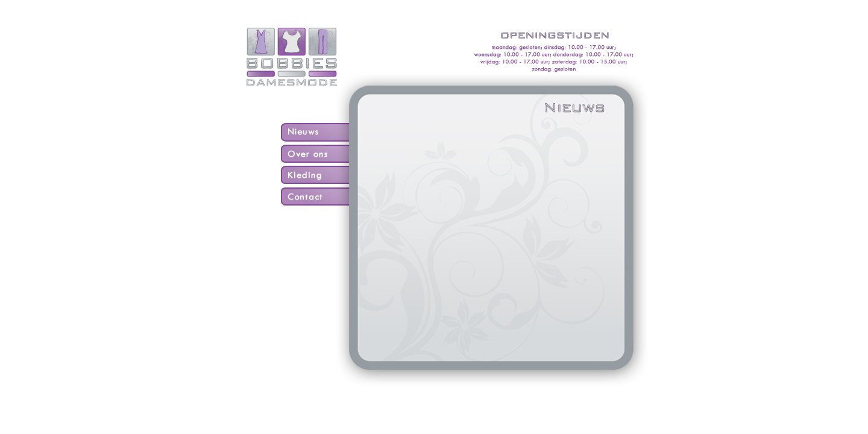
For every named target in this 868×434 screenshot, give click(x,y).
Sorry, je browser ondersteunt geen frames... (491, 225)
